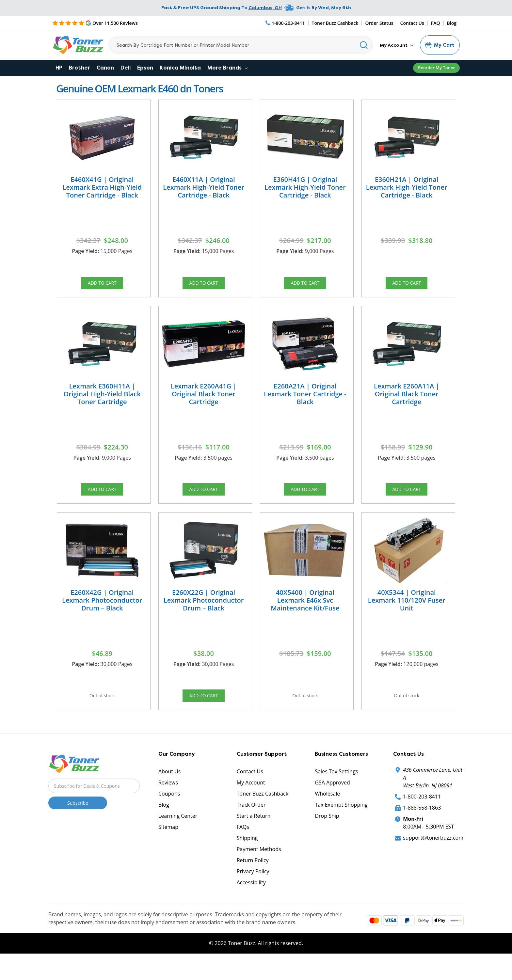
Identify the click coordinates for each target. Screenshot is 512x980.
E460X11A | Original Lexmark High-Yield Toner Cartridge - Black (204, 187)
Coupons (169, 814)
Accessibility (251, 903)
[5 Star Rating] (95, 23)
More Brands (227, 68)
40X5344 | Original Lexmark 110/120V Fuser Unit (407, 614)
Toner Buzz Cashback (335, 23)
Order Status (379, 23)
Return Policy (253, 881)
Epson (145, 68)
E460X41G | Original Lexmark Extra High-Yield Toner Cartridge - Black (102, 187)
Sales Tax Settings (336, 792)
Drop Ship (327, 837)
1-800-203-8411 (422, 817)
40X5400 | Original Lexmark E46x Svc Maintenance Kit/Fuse (305, 614)
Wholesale (327, 814)
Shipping (247, 859)
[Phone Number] (285, 23)
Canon (105, 68)
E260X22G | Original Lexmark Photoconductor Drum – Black (204, 614)
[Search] (241, 45)
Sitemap (168, 848)
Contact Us (412, 23)
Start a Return (254, 837)
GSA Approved (332, 803)
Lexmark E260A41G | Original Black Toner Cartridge (204, 401)
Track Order (251, 826)
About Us (170, 792)
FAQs (243, 848)
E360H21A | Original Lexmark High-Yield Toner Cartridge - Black (407, 187)
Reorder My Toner (436, 68)
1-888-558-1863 (422, 829)
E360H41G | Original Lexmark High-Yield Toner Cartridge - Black (305, 187)
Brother (80, 68)
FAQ (436, 23)
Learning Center (178, 837)
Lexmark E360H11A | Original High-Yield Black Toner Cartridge (102, 401)
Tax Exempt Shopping (341, 826)
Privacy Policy (253, 892)
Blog (452, 23)
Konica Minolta (180, 68)
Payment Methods (259, 870)
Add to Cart (102, 285)
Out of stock (102, 712)
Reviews (168, 803)
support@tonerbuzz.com (433, 859)
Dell (126, 68)
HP (59, 68)
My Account (397, 45)
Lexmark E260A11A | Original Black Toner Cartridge (407, 401)
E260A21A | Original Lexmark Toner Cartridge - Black (305, 401)
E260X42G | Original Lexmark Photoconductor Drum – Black (102, 614)
